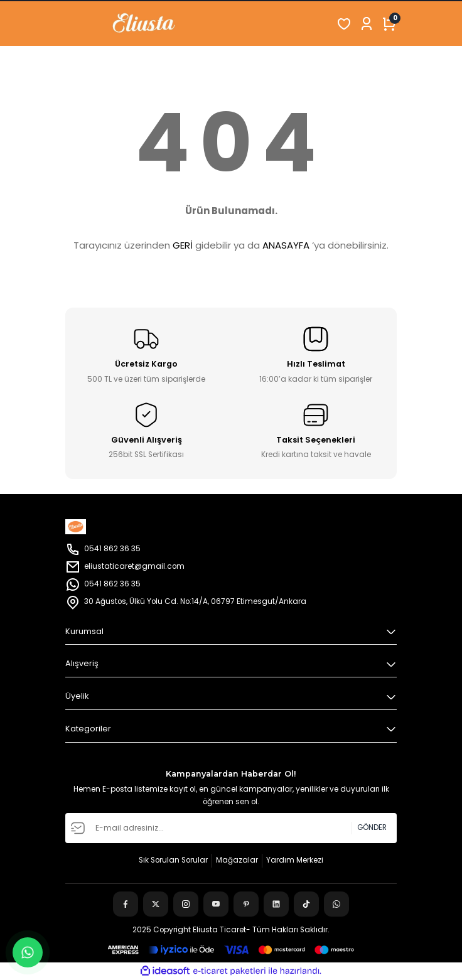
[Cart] (389, 24)
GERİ (183, 245)
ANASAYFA (286, 245)
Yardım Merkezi (295, 860)
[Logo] (130, 24)
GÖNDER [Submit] (372, 827)
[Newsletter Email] (231, 828)
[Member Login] (367, 24)
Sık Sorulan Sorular (173, 860)
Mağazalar (237, 860)
